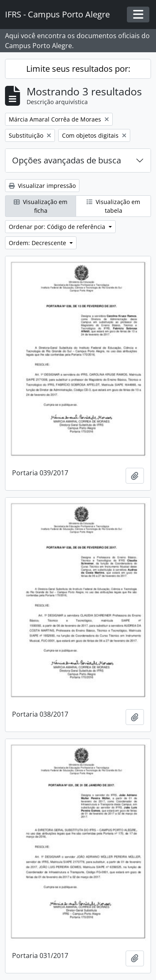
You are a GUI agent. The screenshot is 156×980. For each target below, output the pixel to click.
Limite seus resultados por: (78, 69)
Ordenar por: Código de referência (58, 227)
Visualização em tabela (113, 206)
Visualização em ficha (41, 206)
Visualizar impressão (42, 186)
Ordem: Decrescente (38, 243)
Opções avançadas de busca (67, 160)
